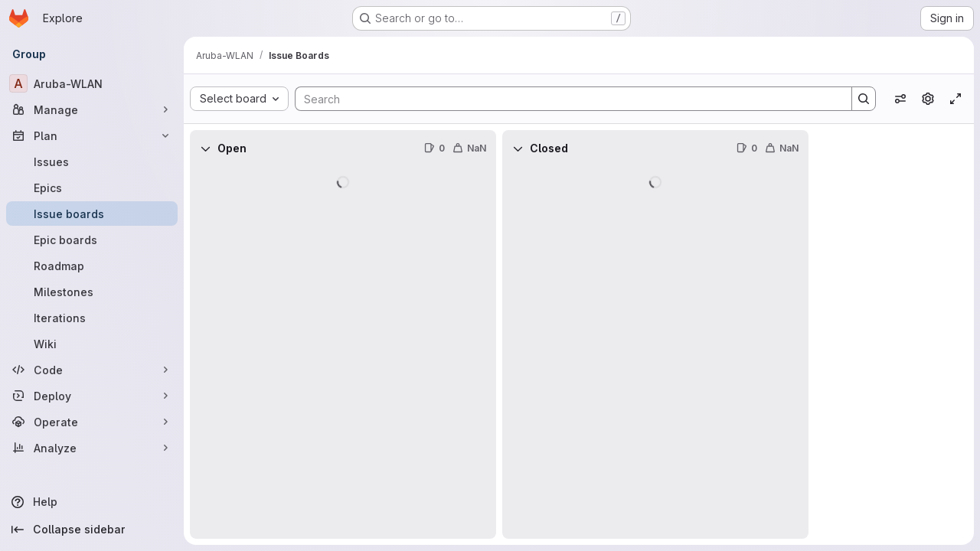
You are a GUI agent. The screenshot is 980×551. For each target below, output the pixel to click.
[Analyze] (92, 448)
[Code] (92, 370)
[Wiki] (92, 344)
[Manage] (92, 109)
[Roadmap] (92, 266)
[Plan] (92, 135)
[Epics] (92, 187)
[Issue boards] (92, 214)
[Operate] (92, 422)
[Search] (566, 99)
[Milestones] (92, 292)
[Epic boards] (92, 240)
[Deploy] (92, 396)
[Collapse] (205, 148)
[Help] (92, 502)
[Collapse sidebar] (92, 530)
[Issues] (92, 161)
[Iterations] (92, 318)
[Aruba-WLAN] (92, 83)
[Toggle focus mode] (955, 99)
